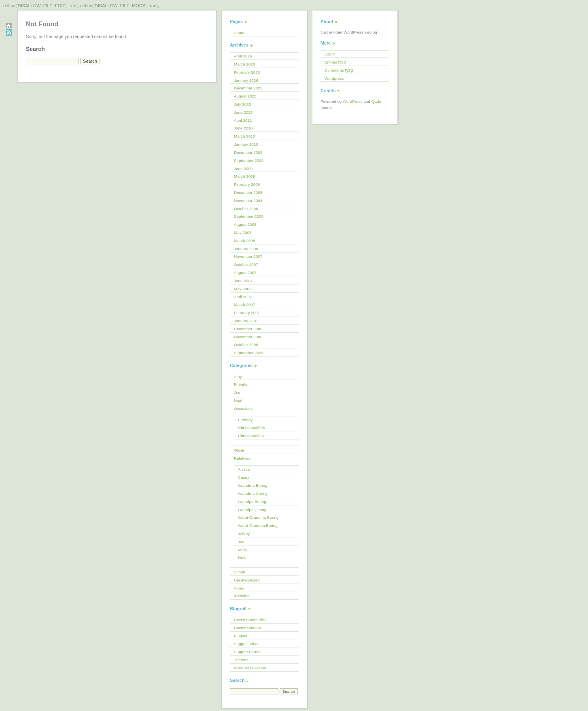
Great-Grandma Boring (258, 517)
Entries (335, 62)
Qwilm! (378, 101)
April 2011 (243, 120)
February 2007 (247, 313)
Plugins (240, 636)
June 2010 (243, 128)
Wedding (242, 596)
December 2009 (248, 152)
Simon (240, 572)
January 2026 (246, 80)
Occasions (243, 409)
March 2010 (244, 136)
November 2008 (248, 201)
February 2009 (247, 184)
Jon (241, 542)
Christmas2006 (251, 428)
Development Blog (250, 620)
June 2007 (243, 281)
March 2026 (244, 64)
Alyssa (244, 469)
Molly (243, 550)
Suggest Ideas (247, 644)
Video (239, 588)
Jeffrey (244, 534)
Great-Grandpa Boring (258, 525)
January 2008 (246, 249)
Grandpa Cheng (252, 510)
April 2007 (243, 297)
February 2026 (247, 72)
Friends (241, 384)
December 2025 (248, 88)
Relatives (242, 458)
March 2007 (244, 305)
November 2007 (248, 256)
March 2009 (244, 176)
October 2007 (246, 264)
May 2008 (243, 232)
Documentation (247, 628)
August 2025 (245, 96)
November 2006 (248, 337)
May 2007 (243, 289)
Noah (239, 400)
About (239, 33)
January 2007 (246, 321)
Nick (242, 557)
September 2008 (249, 216)
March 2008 (244, 241)
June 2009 (243, 169)
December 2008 (248, 192)
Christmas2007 (251, 436)
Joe (237, 392)
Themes (241, 660)
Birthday (245, 420)
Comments (339, 70)
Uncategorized (247, 580)
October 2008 (246, 209)
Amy (238, 377)
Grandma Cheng (253, 493)
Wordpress (334, 78)
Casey (244, 477)
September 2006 (249, 353)
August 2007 (245, 273)
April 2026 (243, 56)
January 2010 (246, 144)
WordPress (353, 101)
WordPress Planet (250, 668)
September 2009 (249, 160)
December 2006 (248, 329)
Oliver (239, 450)
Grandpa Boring (252, 502)
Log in (330, 54)
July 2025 (242, 104)
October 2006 (246, 345)
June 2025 (243, 112)
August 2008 (245, 224)
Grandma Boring (253, 485)
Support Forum (247, 652)
